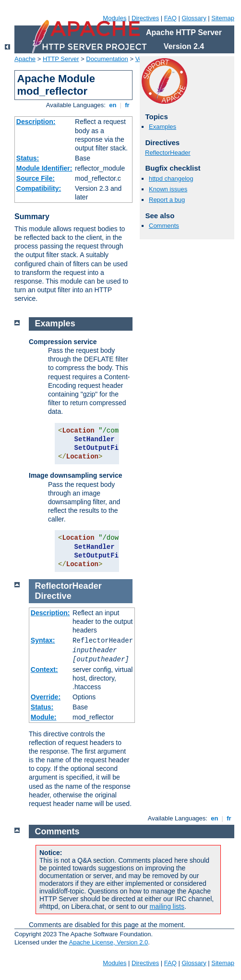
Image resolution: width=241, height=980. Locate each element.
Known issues (168, 189)
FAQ (170, 18)
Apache (25, 59)
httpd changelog (171, 179)
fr (127, 105)
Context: (44, 670)
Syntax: (43, 640)
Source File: (36, 178)
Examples (163, 127)
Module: (44, 717)
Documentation (107, 59)
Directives (145, 18)
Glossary (194, 18)
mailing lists (167, 906)
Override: (46, 697)
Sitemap (223, 18)
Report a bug (167, 200)
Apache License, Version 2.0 (108, 942)
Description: (36, 122)
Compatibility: (39, 188)
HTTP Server (61, 59)
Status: (28, 158)
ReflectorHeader (168, 153)
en (113, 105)
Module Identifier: (44, 168)
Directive (53, 596)
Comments (164, 226)
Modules (114, 18)
